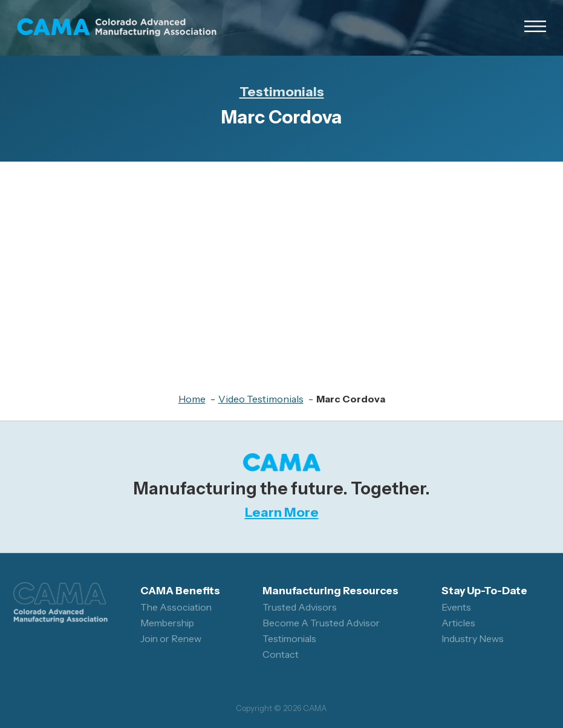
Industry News (473, 639)
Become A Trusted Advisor (321, 623)
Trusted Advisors (300, 607)
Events (456, 607)
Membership (167, 623)
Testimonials (282, 91)
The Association (176, 607)
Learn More (282, 512)
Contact (281, 654)
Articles (458, 623)
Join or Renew (171, 639)
